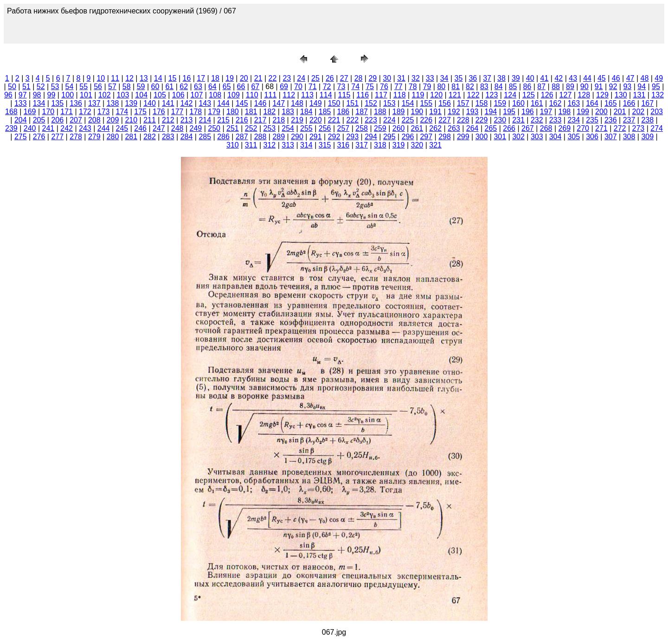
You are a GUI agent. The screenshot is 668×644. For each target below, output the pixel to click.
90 (584, 87)
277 (57, 137)
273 (639, 128)
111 (271, 95)
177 (177, 112)
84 (499, 87)
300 (482, 137)
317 (362, 145)
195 (509, 112)
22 (273, 78)
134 (39, 103)
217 (260, 120)
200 (601, 112)
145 (242, 103)
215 (223, 120)
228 (463, 120)
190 (417, 112)
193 (472, 112)
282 (150, 137)
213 (187, 120)
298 (445, 137)
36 (473, 78)
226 (426, 120)
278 (76, 137)
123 (492, 95)
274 (657, 128)
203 (657, 112)
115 (344, 95)
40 (530, 78)
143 (205, 103)
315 (325, 145)
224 (389, 120)
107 (197, 95)
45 (602, 78)
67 (255, 87)
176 (159, 112)
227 (445, 120)
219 (297, 120)
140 (150, 103)
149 (316, 103)
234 (574, 120)
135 (57, 103)
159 (500, 103)
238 (647, 120)
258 (362, 128)
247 (159, 128)
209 (113, 120)
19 (230, 78)
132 (658, 95)
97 (23, 95)
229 (482, 120)
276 (39, 137)
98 (37, 95)
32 (416, 78)
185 (325, 112)
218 (279, 120)
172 (85, 112)
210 (131, 120)
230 (500, 120)
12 (129, 78)
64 (212, 87)
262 (435, 128)
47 (630, 78)
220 (316, 120)
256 (325, 128)
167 (647, 103)
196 (528, 112)
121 (455, 95)
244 (104, 128)
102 (105, 95)
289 (279, 137)
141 (168, 103)
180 (233, 112)
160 (518, 103)
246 (140, 128)
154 (408, 103)
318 (380, 145)
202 (639, 112)
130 (621, 95)
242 (67, 128)
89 (570, 87)
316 (344, 145)
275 (21, 137)
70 (298, 87)
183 (288, 112)
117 (381, 95)
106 (178, 95)
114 (326, 95)
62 (184, 87)
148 (297, 103)
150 (334, 103)
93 (627, 87)
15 (173, 78)
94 (642, 87)
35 (459, 78)
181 (251, 112)
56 (98, 87)
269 (565, 128)
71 (313, 87)
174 (122, 112)
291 (316, 137)
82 (470, 87)
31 (401, 78)
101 (86, 95)
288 (260, 137)
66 (241, 87)
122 (473, 95)
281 (131, 137)
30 (387, 78)
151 (352, 103)
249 (196, 128)
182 (270, 112)
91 (599, 87)
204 (21, 120)
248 (177, 128)
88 (556, 87)
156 (445, 103)
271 (601, 128)
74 (355, 87)
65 (227, 87)
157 (463, 103)
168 (11, 112)
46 (616, 78)
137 (94, 103)
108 (215, 95)
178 (196, 112)
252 (251, 128)
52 (41, 87)
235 (592, 120)
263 (454, 128)
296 (408, 137)
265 (491, 128)
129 (602, 95)
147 (279, 103)
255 (306, 128)
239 (11, 128)
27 (344, 78)
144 (223, 103)
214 (205, 120)
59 (141, 87)
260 (399, 128)
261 (417, 128)
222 (352, 120)
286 (223, 137)
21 (258, 78)
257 (344, 128)
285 (205, 137)
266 (509, 128)
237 (629, 120)
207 (76, 120)
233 (556, 120)
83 (484, 87)
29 (373, 78)
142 (187, 103)
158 (482, 103)
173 (104, 112)
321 (435, 145)
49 (659, 78)
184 (306, 112)
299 (463, 137)
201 (620, 112)
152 (371, 103)
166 (629, 103)
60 (155, 87)
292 (334, 137)
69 (284, 87)
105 (160, 95)
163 (574, 103)
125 (529, 95)
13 (144, 78)
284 (187, 137)
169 (30, 112)
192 (454, 112)
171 (67, 112)
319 (399, 145)
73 (341, 87)
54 (69, 87)
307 (611, 137)
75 (370, 87)
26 (330, 78)
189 (399, 112)
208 (94, 120)
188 (380, 112)
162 (556, 103)
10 (101, 78)
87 (541, 87)
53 (55, 87)
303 (537, 137)
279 (94, 137)
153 (389, 103)
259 (380, 128)
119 (418, 95)
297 (426, 137)
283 (168, 137)
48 (645, 78)
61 (169, 87)
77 (398, 87)
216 (242, 120)
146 (260, 103)
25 (315, 78)
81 (456, 87)
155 (426, 103)
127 (566, 95)
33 (430, 78)
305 (574, 137)
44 (587, 78)
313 (288, 145)
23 (287, 78)
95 (656, 87)
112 (289, 95)
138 (113, 103)
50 (12, 87)
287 (242, 137)
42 (559, 78)
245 (122, 128)
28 (359, 78)
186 (344, 112)
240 (30, 128)
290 (297, 137)
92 (613, 87)
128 (584, 95)
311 (251, 145)
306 (592, 137)
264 (472, 128)
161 (537, 103)
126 (547, 95)
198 (565, 112)
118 (400, 95)
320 (417, 145)
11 (115, 78)
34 (444, 78)
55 (83, 87)
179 (214, 112)
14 (158, 78)
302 (518, 137)
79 (427, 87)
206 (57, 120)
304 (556, 137)
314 (306, 145)
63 (198, 87)
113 (307, 95)
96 (8, 95)
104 (141, 95)
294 (371, 137)
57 (112, 87)
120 (436, 95)
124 (510, 95)
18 (215, 78)
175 (140, 112)
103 (123, 95)
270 (583, 128)
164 (592, 103)
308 (629, 137)
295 (389, 137)
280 (113, 137)
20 (244, 78)
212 (168, 120)
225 (408, 120)
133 (21, 103)
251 (233, 128)
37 (487, 78)
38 (501, 78)
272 (620, 128)
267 (528, 128)
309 (647, 137)
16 (187, 78)
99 (51, 95)
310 (233, 145)
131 (639, 95)
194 (491, 112)
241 (48, 128)
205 (39, 120)
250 (214, 128)
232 (537, 120)
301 (500, 137)
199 (583, 112)
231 (518, 120)
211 (150, 120)
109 (234, 95)
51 (26, 87)
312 (270, 145)
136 (76, 103)
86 (527, 87)
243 (85, 128)
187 (362, 112)
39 (516, 78)
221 (334, 120)
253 (270, 128)
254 (288, 128)
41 (545, 78)
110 (252, 95)
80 (441, 87)
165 (611, 103)
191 (435, 112)
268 (546, 128)
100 (67, 95)
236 (611, 120)
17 (201, 78)
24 (301, 78)
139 (131, 103)
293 (352, 137)
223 (371, 120)
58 (127, 87)
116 (363, 95)
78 (413, 87)
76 (384, 87)
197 (546, 112)
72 (327, 87)
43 (573, 78)
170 (48, 112)
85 (513, 87)
